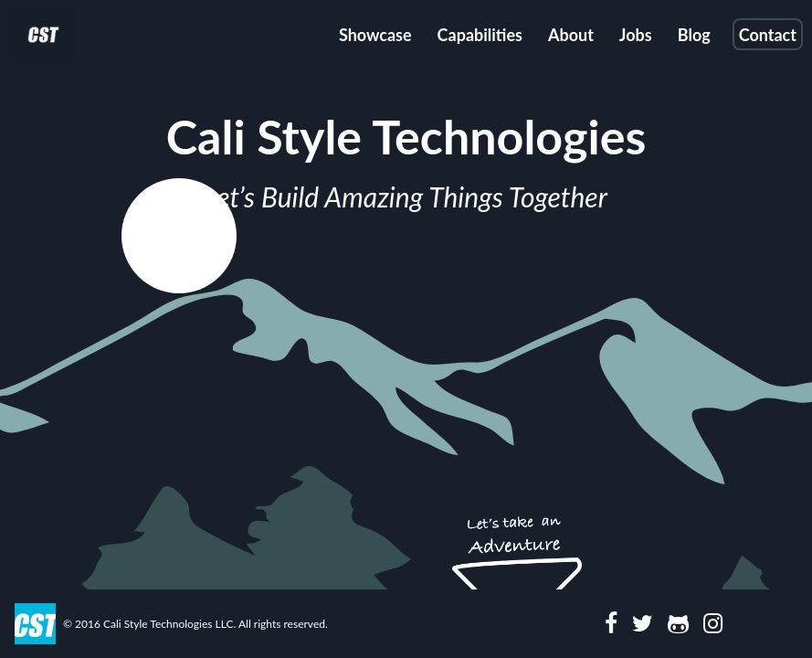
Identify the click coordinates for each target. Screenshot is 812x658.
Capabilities (480, 35)
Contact (768, 35)
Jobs (636, 35)
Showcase (375, 35)
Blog (694, 35)
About (571, 35)
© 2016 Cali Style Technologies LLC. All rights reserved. (195, 624)
